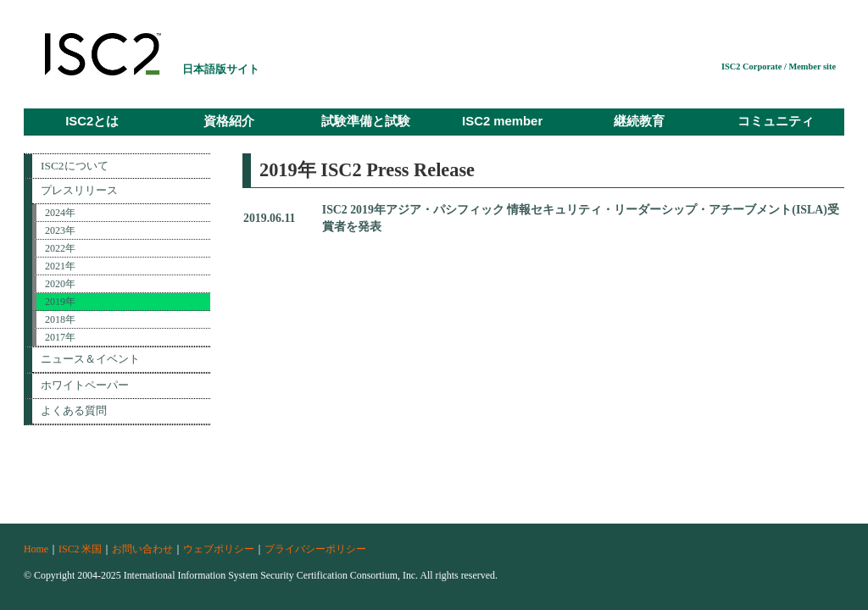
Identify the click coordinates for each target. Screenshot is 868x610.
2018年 (60, 319)
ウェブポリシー (219, 549)
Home (36, 549)
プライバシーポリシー (315, 549)
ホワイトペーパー (85, 385)
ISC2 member (502, 121)
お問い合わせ (142, 549)
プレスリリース (79, 190)
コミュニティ (776, 121)
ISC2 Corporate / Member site (779, 67)
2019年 (60, 302)
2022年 (60, 248)
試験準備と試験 (366, 121)
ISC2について (75, 166)
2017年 (60, 337)
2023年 (60, 230)
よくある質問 (74, 410)
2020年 (60, 284)
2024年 (60, 213)
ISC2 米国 (80, 549)
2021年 (60, 266)
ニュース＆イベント (90, 359)
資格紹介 (229, 121)
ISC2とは (92, 121)
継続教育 (639, 121)
